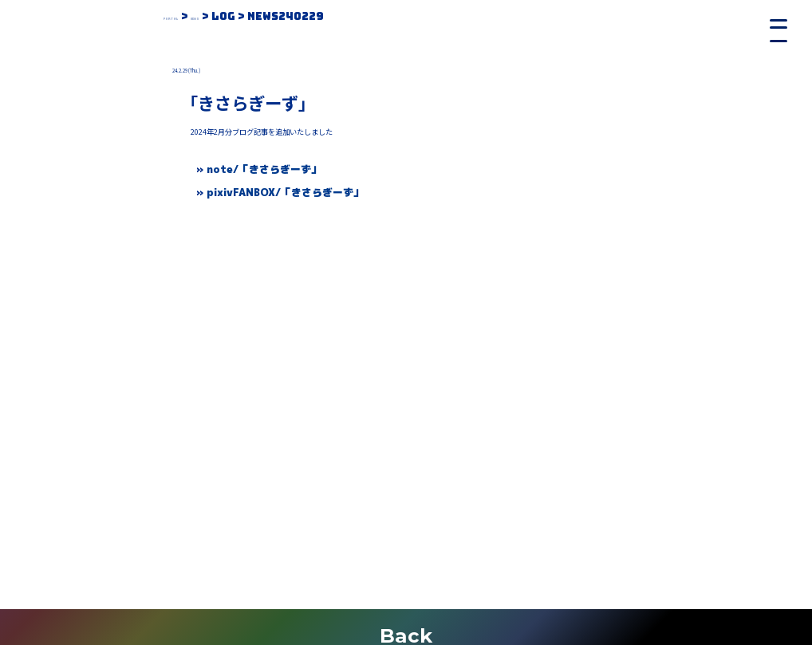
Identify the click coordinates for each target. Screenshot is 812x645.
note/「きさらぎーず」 (264, 169)
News (237, 16)
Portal (186, 16)
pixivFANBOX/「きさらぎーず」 (285, 192)
